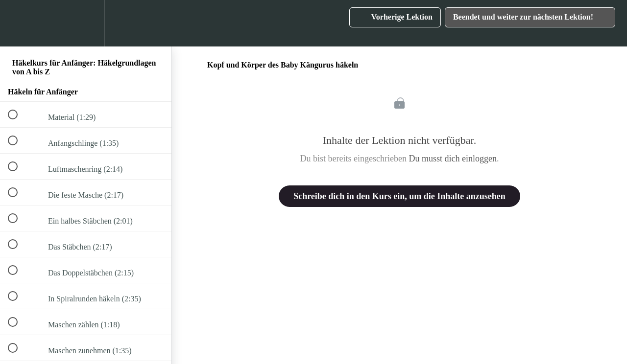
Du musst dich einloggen (452, 159)
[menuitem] (86, 23)
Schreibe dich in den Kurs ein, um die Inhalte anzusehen (399, 196)
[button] (18, 23)
